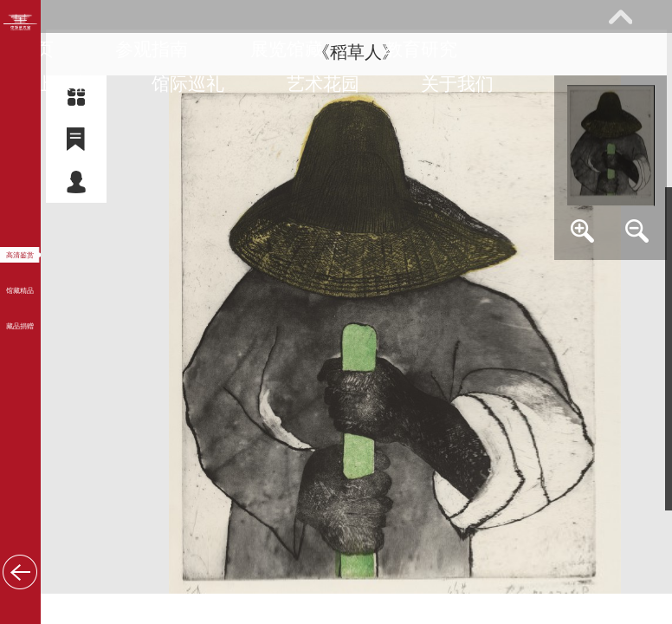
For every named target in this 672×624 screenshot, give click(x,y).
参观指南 (152, 49)
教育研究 (421, 49)
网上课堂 (54, 84)
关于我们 (457, 84)
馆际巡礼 (188, 84)
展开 (620, 16)
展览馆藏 (287, 49)
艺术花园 (323, 84)
